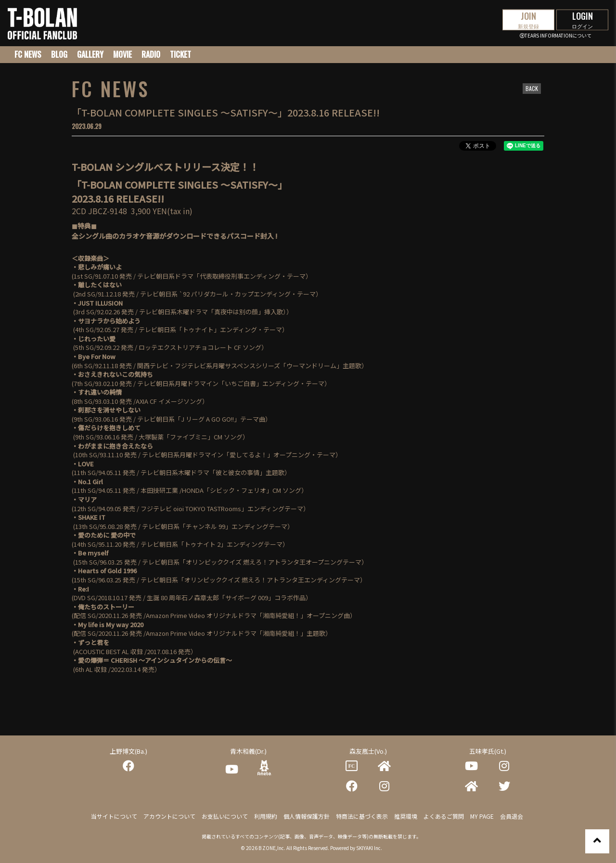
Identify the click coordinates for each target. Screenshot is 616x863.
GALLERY (90, 54)
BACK (532, 88)
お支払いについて (225, 816)
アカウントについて (169, 816)
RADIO (151, 54)
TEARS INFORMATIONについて (556, 35)
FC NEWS (28, 54)
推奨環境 (406, 816)
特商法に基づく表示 (362, 816)
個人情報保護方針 (307, 816)
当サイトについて (114, 816)
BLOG (59, 54)
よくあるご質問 (444, 816)
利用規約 (266, 816)
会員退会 (512, 816)
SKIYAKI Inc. (369, 848)
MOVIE (122, 54)
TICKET (180, 54)
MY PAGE (482, 816)
